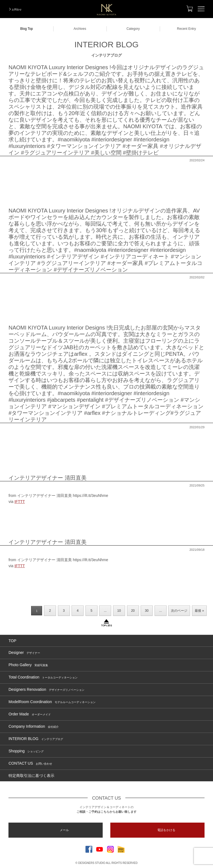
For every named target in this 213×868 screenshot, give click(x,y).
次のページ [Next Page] (179, 611)
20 (133, 611)
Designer (24, 653)
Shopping (26, 751)
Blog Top (26, 29)
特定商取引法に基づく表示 (31, 776)
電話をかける (166, 830)
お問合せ (17, 10)
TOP (12, 641)
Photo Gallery (28, 665)
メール (64, 830)
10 (119, 611)
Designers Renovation (46, 690)
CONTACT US (30, 763)
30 (147, 611)
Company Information (34, 726)
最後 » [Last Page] (199, 611)
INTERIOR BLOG (36, 739)
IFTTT (20, 502)
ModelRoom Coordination (52, 702)
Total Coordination (43, 677)
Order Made (30, 714)
